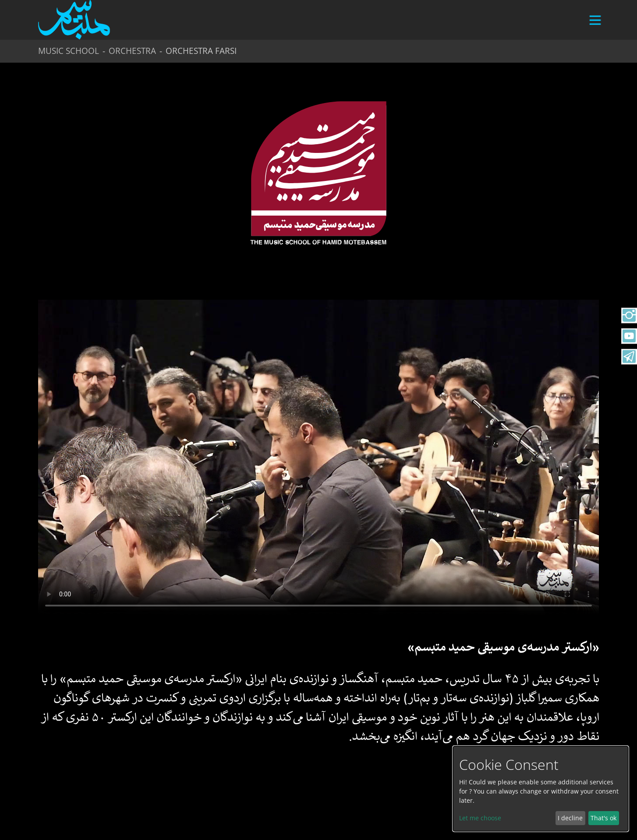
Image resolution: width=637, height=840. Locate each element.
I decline (570, 818)
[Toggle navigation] (591, 24)
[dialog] (541, 789)
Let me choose (480, 818)
